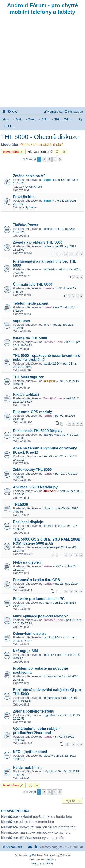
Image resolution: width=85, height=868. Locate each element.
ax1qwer (49, 381)
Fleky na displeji (27, 562)
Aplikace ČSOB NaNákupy (35, 487)
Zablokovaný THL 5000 (32, 470)
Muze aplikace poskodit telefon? (40, 616)
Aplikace (31, 207)
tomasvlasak (52, 698)
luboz (47, 756)
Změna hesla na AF (29, 176)
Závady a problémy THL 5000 (38, 242)
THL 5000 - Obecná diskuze (40, 137)
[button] (60, 159)
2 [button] (44, 159)
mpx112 (49, 655)
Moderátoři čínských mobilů (42, 145)
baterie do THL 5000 (30, 338)
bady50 (48, 435)
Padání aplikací (26, 394)
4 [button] (55, 159)
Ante (46, 603)
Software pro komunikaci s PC (39, 599)
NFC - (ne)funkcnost (30, 752)
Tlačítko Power (26, 225)
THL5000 (20, 505)
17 (71, 254)
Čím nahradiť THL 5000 (33, 284)
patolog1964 (52, 363)
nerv (46, 325)
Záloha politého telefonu (34, 711)
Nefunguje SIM (25, 651)
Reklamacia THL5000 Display (38, 431)
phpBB (31, 855)
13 (76, 592)
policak (48, 229)
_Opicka (49, 771)
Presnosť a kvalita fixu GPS (36, 580)
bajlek (47, 246)
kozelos (48, 676)
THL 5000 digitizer (28, 377)
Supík (47, 180)
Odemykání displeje (30, 634)
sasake (48, 547)
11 (66, 592)
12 (71, 592)
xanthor (48, 526)
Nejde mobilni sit (27, 768)
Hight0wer (50, 715)
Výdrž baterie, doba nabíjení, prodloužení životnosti (37, 731)
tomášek (49, 269)
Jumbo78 (50, 491)
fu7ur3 (47, 456)
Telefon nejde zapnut (31, 303)
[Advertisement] (42, 62)
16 (66, 254)
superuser (22, 321)
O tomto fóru (34, 187)
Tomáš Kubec (53, 342)
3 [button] (49, 159)
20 (81, 555)
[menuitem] (12, 112)
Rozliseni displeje (28, 522)
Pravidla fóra (24, 197)
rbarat (47, 288)
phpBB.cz (51, 860)
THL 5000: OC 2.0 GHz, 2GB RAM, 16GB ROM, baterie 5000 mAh (47, 541)
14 (81, 592)
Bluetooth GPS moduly (32, 412)
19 (81, 254)
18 (76, 254)
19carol (48, 508)
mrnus (48, 566)
